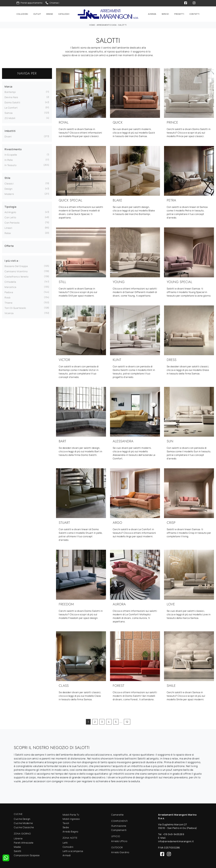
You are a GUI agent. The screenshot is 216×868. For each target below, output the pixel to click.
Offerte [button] (9, 246)
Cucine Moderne (23, 823)
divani (8, 136)
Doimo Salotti (12, 102)
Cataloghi (64, 14)
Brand (50, 14)
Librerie (18, 838)
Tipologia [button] (10, 206)
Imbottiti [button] (10, 131)
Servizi (165, 14)
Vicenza (9, 313)
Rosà (7, 297)
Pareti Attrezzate (24, 842)
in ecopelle (11, 154)
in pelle (9, 160)
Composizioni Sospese (27, 855)
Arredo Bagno (70, 831)
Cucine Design (22, 819)
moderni (9, 194)
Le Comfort (11, 107)
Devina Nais (11, 97)
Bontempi (10, 92)
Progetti (179, 14)
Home (92, 25)
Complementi (119, 830)
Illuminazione (119, 825)
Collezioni (22, 14)
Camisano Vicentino (16, 271)
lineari (8, 227)
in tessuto (10, 165)
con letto (10, 217)
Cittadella (10, 281)
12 (127, 721)
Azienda (152, 14)
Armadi (67, 855)
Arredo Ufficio (119, 841)
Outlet (37, 14)
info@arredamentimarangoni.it (176, 841)
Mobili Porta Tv (71, 814)
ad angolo (10, 212)
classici (9, 183)
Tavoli (66, 823)
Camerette (117, 814)
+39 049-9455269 (174, 834)
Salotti (123, 25)
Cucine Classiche (24, 827)
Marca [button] (8, 86)
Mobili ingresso (71, 819)
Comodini (68, 847)
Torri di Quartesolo (15, 308)
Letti (65, 842)
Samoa (9, 113)
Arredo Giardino (120, 852)
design (8, 188)
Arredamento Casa (107, 25)
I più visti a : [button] (12, 260)
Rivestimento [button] (13, 149)
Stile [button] (8, 178)
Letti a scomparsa (73, 851)
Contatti (194, 14)
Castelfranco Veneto (17, 276)
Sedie (66, 827)
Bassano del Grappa (16, 266)
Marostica (10, 287)
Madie (17, 847)
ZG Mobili (10, 118)
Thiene (8, 302)
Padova (9, 292)
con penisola (12, 222)
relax (8, 233)
